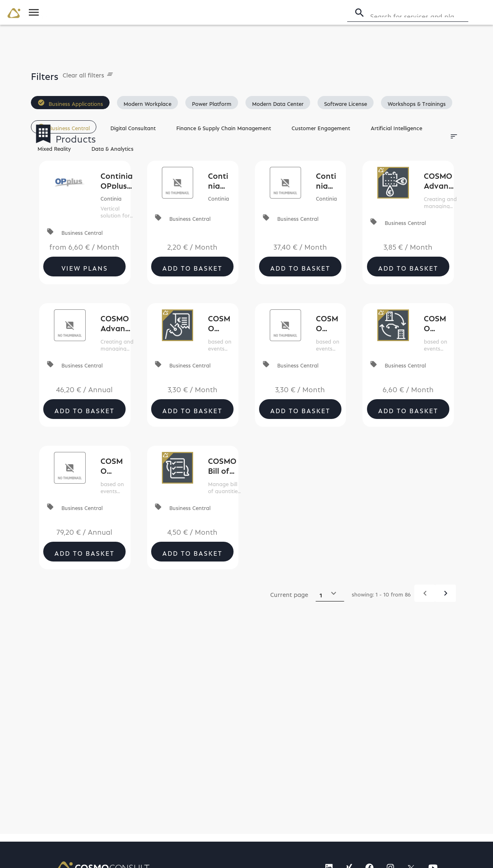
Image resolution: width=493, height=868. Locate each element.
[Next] (445, 593)
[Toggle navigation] (34, 12)
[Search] (418, 13)
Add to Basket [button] (192, 267)
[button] (70, 103)
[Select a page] (330, 593)
